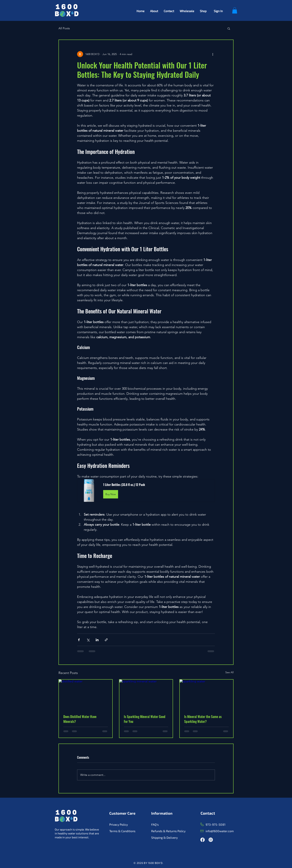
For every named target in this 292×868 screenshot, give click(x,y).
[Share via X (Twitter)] (88, 640)
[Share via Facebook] (79, 640)
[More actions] (213, 54)
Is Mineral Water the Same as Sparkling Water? (203, 719)
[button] (235, 10)
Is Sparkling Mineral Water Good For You (145, 719)
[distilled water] (86, 695)
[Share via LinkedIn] (97, 640)
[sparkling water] (206, 695)
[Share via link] (106, 640)
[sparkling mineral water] (146, 695)
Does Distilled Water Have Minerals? (80, 719)
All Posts (64, 28)
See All (229, 672)
